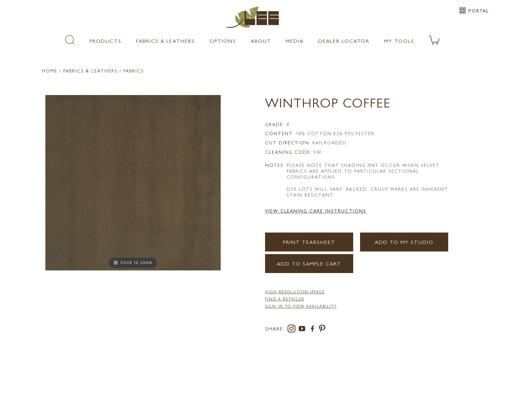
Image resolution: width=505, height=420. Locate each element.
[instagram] (293, 330)
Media (295, 41)
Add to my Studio (404, 242)
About (261, 41)
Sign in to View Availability (301, 306)
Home (50, 71)
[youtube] (303, 330)
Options (223, 41)
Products (105, 41)
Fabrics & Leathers (166, 41)
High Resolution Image (295, 292)
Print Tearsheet (309, 242)
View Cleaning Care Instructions (316, 211)
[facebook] (314, 330)
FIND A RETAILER (285, 299)
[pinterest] (322, 330)
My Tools (399, 41)
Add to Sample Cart (309, 263)
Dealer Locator (344, 41)
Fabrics (134, 71)
